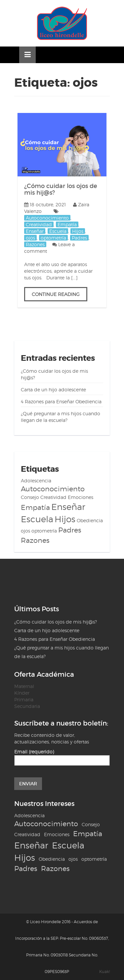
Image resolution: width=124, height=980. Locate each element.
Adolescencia (36, 481)
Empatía (67, 224)
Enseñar (35, 231)
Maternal (24, 686)
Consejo (30, 497)
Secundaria (27, 706)
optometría (53, 238)
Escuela (58, 231)
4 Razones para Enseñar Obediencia (61, 401)
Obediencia (90, 520)
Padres (79, 238)
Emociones (81, 497)
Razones (35, 244)
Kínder (22, 693)
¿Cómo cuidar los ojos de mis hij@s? (61, 189)
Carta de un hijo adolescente (53, 390)
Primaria (24, 699)
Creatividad (39, 224)
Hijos (78, 231)
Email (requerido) (62, 756)
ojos (30, 238)
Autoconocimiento (47, 218)
